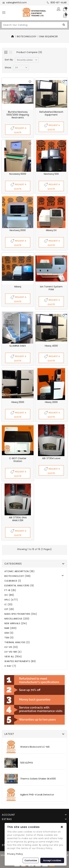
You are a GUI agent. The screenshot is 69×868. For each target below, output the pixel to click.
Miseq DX (51, 230)
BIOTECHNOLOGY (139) (18, 576)
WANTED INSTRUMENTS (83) (20, 661)
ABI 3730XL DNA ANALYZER (18, 519)
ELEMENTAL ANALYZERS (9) (19, 586)
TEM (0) (9, 638)
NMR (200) (11, 628)
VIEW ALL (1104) (13, 657)
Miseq (18, 287)
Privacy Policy (15, 854)
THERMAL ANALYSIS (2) (17, 643)
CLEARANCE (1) (13, 581)
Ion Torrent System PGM (51, 288)
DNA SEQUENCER (49, 36)
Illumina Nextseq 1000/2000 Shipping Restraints (18, 115)
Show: (8, 68)
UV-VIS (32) (11, 647)
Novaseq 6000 (18, 174)
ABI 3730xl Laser (51, 458)
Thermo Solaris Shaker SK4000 (38, 779)
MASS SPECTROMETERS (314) (21, 614)
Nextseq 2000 (18, 230)
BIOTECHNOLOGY (27, 36)
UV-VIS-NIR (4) (13, 652)
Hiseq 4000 (51, 346)
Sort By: (9, 60)
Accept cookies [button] (52, 860)
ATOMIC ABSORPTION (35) (19, 572)
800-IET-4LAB (57, 3)
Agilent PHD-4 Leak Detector (37, 795)
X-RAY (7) (10, 666)
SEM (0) (9, 633)
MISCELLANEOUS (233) (17, 619)
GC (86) (9, 595)
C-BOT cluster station (18, 460)
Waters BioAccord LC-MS (35, 747)
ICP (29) (9, 609)
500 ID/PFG (27, 763)
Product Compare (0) (29, 52)
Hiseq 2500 (18, 402)
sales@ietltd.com (15, 3)
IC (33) (9, 605)
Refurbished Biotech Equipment (51, 113)
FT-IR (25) (10, 590)
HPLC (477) (11, 600)
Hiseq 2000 (51, 402)
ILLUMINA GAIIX (18, 346)
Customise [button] (31, 860)
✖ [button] (62, 827)
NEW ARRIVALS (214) (16, 624)
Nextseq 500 (51, 174)
